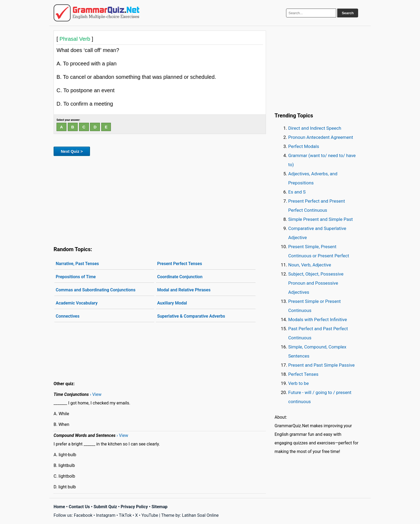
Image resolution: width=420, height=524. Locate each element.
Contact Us (79, 507)
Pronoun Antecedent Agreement (321, 137)
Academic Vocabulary (77, 303)
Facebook (83, 515)
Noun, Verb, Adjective (310, 265)
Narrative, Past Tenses (77, 264)
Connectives (68, 316)
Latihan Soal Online (200, 515)
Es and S (297, 192)
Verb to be (299, 383)
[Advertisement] (160, 200)
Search (348, 13)
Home (59, 507)
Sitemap (160, 507)
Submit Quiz (105, 507)
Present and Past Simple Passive (321, 365)
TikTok (125, 515)
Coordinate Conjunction (180, 277)
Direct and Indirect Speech (315, 128)
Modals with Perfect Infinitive (318, 319)
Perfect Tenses (303, 374)
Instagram (106, 515)
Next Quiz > (72, 151)
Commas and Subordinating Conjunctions (96, 290)
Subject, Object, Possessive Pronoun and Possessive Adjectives (316, 283)
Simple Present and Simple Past (320, 219)
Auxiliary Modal (172, 303)
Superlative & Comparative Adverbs (191, 316)
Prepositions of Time (76, 277)
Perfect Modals (304, 146)
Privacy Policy (134, 507)
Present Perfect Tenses (180, 264)
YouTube (150, 515)
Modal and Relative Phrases (184, 290)
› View (95, 394)
